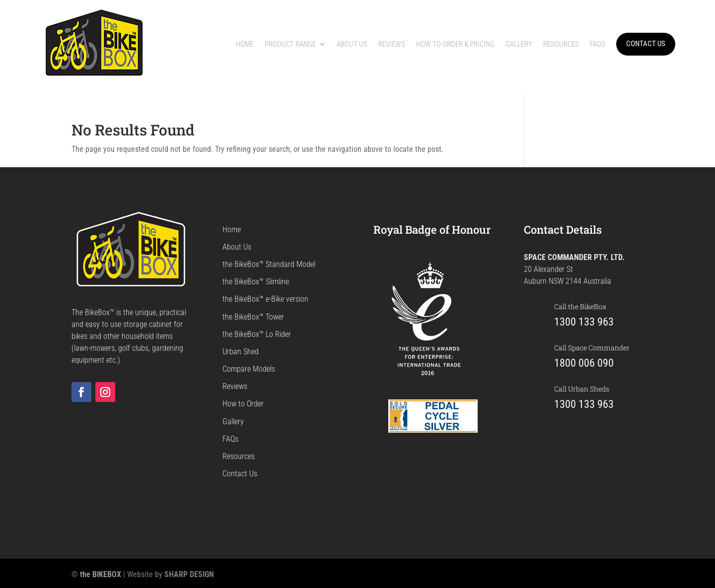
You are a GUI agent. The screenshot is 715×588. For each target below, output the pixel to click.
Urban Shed (241, 352)
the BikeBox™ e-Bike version (265, 299)
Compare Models (249, 369)
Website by (171, 574)
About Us (352, 44)
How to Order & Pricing (455, 44)
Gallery (519, 44)
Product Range (290, 44)
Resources (561, 44)
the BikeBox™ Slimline (256, 282)
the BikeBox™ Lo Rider (257, 334)
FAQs (598, 44)
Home (245, 44)
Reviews (392, 44)
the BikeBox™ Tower (253, 317)
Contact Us (240, 474)
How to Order (243, 404)
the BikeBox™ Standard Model (269, 264)
